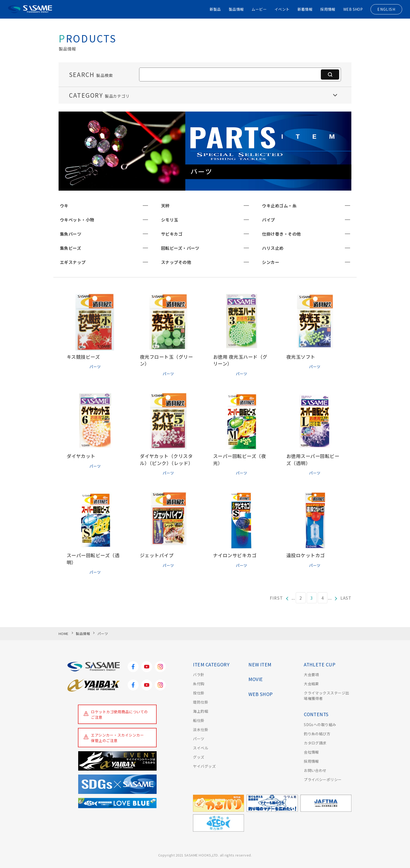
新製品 (215, 9)
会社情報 (311, 752)
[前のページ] (287, 598)
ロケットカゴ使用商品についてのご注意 (120, 714)
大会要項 (311, 675)
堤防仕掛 (201, 702)
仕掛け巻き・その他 (281, 234)
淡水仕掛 (201, 729)
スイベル (201, 748)
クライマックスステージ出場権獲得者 (327, 696)
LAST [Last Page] (346, 598)
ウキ (64, 206)
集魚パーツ (71, 234)
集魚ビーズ (70, 248)
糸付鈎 (199, 684)
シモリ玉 (170, 220)
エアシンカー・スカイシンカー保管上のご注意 (118, 738)
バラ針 (199, 675)
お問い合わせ (315, 770)
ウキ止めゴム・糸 (279, 206)
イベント (282, 9)
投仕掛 (199, 693)
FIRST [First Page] (277, 598)
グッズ (199, 757)
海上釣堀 (201, 711)
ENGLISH (386, 9)
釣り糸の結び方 (317, 734)
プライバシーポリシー (323, 779)
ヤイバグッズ (204, 766)
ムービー (259, 9)
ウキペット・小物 (77, 220)
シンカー (271, 262)
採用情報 (328, 9)
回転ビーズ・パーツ (180, 248)
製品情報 (236, 9)
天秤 (165, 206)
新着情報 (305, 9)
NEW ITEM (260, 664)
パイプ (268, 220)
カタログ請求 (315, 743)
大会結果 (311, 684)
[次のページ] (336, 598)
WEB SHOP (353, 9)
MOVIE (256, 679)
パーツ (199, 739)
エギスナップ (73, 262)
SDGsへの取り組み (320, 725)
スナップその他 (176, 262)
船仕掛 (199, 720)
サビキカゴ (172, 234)
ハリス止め (273, 248)
